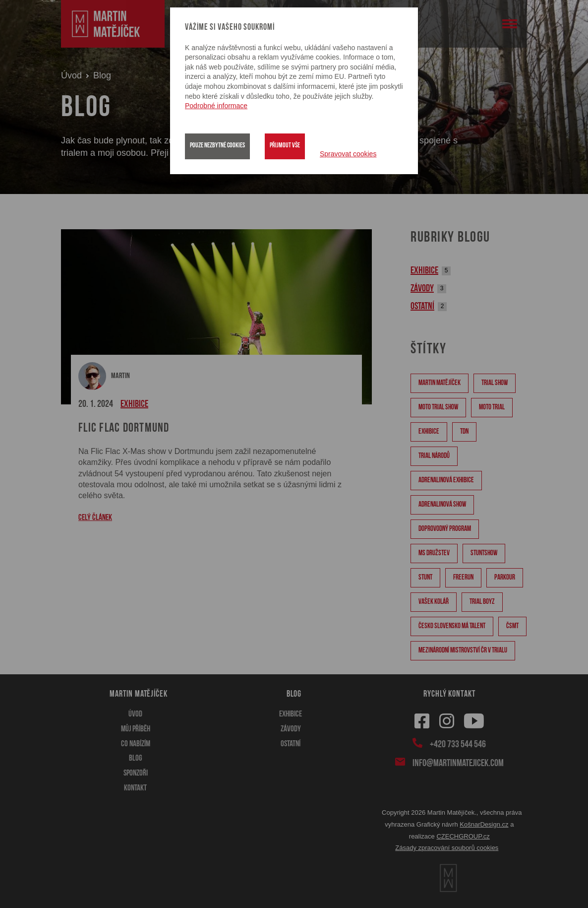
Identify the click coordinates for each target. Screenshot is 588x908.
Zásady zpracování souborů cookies (447, 848)
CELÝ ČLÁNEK (95, 518)
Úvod (71, 75)
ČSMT (512, 626)
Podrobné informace (216, 106)
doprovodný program (445, 529)
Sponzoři (136, 773)
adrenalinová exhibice (446, 481)
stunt (425, 578)
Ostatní (422, 307)
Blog (136, 758)
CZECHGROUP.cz (463, 836)
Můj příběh (136, 729)
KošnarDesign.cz (484, 824)
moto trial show (438, 408)
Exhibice (134, 404)
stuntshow (484, 553)
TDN (464, 432)
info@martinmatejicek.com (457, 763)
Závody (422, 289)
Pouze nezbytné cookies (217, 146)
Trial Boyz (482, 602)
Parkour (505, 578)
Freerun (463, 578)
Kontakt (135, 788)
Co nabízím (136, 744)
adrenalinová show (442, 505)
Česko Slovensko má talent (452, 626)
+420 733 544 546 (457, 744)
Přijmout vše (285, 146)
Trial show (495, 383)
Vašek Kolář (434, 602)
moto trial (492, 408)
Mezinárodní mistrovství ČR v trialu (463, 651)
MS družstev (434, 553)
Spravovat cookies (348, 154)
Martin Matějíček (440, 383)
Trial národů (434, 456)
